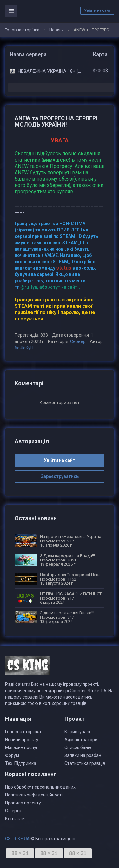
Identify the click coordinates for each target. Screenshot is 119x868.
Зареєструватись (60, 476)
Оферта (13, 811)
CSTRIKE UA (17, 839)
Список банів (78, 747)
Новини (56, 30)
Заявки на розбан (83, 755)
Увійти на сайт (97, 10)
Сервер (78, 341)
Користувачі (77, 732)
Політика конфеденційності (34, 795)
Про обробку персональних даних (40, 787)
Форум (12, 755)
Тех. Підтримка (21, 763)
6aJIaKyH (24, 348)
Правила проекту (23, 803)
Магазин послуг (22, 747)
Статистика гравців (85, 763)
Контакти (15, 819)
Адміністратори (81, 740)
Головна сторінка (22, 30)
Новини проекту (22, 740)
